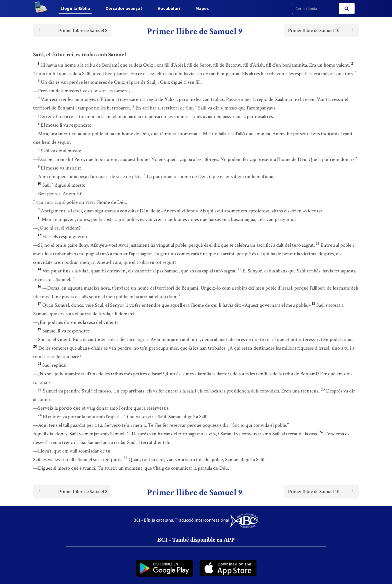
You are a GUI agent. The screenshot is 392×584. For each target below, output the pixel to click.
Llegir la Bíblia (75, 8)
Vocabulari (169, 8)
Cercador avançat (124, 8)
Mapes (202, 8)
